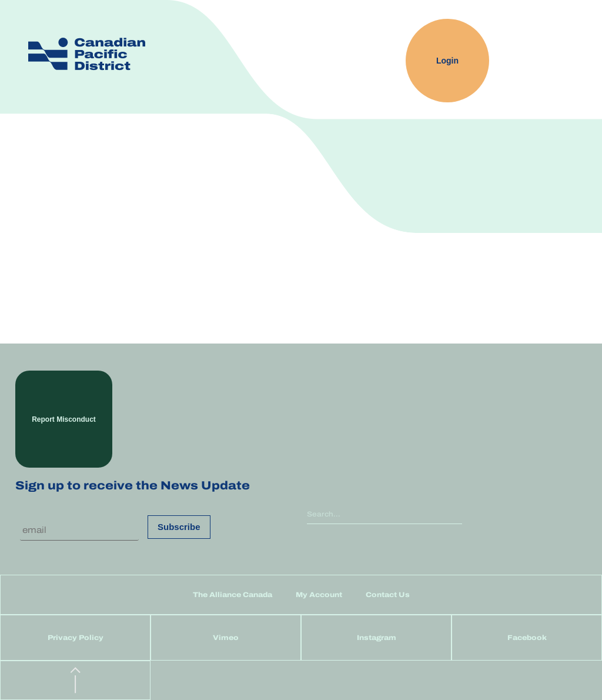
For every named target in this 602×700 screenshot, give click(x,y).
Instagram (377, 638)
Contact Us (388, 595)
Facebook (527, 638)
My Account (319, 595)
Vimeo (226, 638)
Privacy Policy (76, 638)
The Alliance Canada (233, 595)
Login (447, 61)
